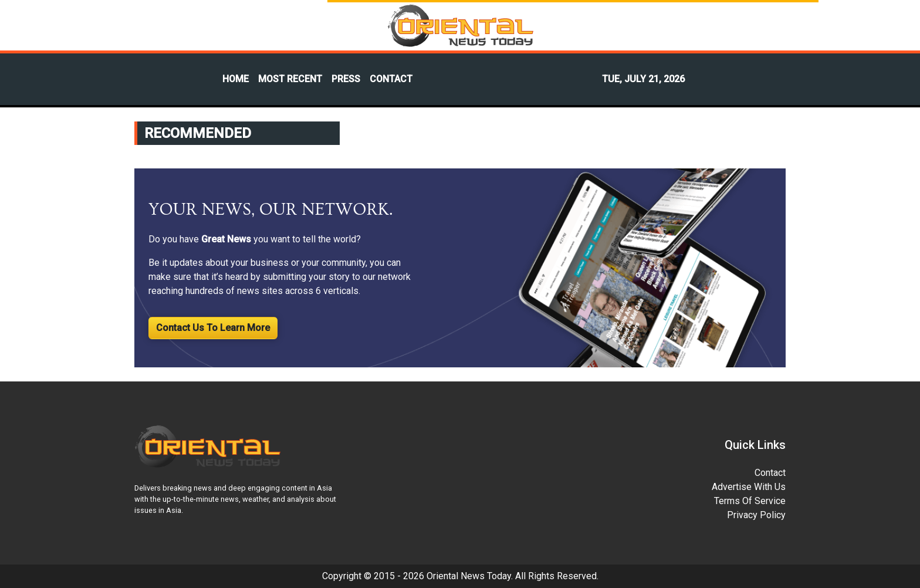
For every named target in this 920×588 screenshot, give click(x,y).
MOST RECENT (290, 79)
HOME (236, 79)
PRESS (346, 79)
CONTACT (391, 79)
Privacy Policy (756, 515)
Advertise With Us (749, 487)
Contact (770, 473)
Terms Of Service (750, 501)
